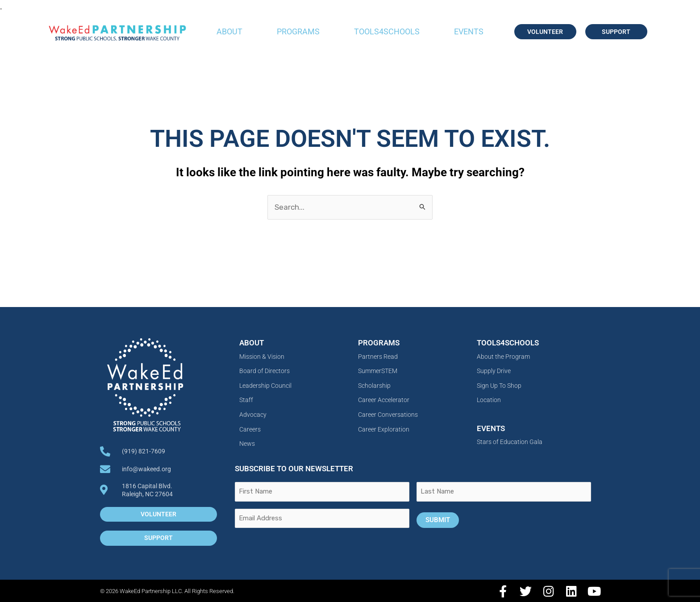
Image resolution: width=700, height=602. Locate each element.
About (229, 31)
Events (469, 31)
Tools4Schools (387, 31)
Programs (298, 31)
